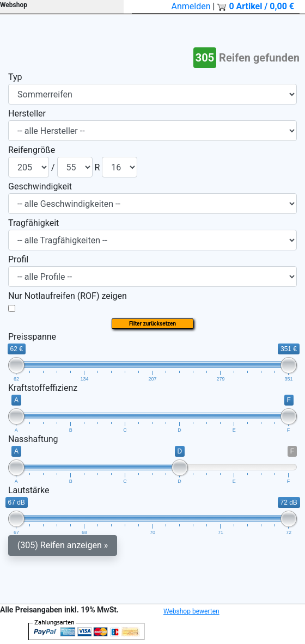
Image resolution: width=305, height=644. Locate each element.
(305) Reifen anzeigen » (63, 545)
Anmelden (191, 6)
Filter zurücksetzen (152, 324)
